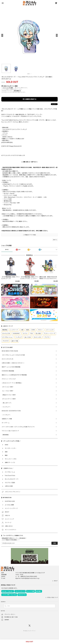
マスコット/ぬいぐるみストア (10, 431)
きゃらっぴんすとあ (8, 359)
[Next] (57, 35)
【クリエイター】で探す (9, 399)
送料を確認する (17, 91)
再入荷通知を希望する (29, 99)
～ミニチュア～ (6, 407)
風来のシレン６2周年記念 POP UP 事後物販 (14, 375)
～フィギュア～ (6, 415)
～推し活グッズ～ (7, 403)
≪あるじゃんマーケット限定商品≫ (12, 383)
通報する (55, 240)
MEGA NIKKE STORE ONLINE (10, 351)
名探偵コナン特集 (7, 419)
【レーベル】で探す (8, 391)
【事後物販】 (6, 435)
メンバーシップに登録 (8, 88)
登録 (55, 543)
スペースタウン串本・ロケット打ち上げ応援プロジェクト (18, 427)
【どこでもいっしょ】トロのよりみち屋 (14, 355)
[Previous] (2, 35)
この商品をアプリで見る (29, 235)
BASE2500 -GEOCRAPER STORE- (11, 411)
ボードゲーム (6, 423)
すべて (7, 250)
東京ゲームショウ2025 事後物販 (12, 367)
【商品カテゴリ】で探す (9, 395)
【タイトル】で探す (8, 387)
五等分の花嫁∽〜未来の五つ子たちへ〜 (14, 363)
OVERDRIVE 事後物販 (8, 371)
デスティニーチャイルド (9, 379)
